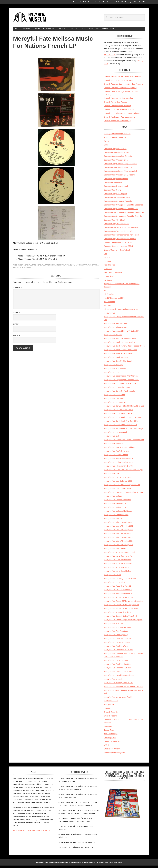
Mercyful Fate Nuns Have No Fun (118, 573)
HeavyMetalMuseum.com (30, 19)
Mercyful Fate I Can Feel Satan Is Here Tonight (123, 472)
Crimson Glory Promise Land (116, 189)
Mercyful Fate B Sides (113, 337)
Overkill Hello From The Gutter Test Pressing (122, 79)
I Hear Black (109, 279)
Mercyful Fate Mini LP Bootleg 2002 (119, 528)
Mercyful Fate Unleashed (114, 681)
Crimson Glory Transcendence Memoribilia (121, 237)
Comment (18, 290)
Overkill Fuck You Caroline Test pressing (120, 90)
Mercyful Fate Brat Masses (115, 371)
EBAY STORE (110, 57)
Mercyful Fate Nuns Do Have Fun (118, 562)
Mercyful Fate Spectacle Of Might (118, 630)
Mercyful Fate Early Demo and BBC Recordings (124, 431)
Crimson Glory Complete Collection (118, 158)
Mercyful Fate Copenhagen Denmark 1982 (121, 382)
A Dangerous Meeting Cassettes (117, 136)
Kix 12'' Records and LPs (114, 300)
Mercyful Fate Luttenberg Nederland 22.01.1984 (124, 495)
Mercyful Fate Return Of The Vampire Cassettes (124, 603)
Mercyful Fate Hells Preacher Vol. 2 (118, 465)
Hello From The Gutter (113, 275)
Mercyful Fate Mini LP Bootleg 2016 (119, 547)
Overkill (107, 711)
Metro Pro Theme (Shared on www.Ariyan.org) (65, 865)
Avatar (107, 144)
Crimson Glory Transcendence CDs (118, 234)
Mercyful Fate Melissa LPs (67, 267)
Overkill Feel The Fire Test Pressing (119, 83)
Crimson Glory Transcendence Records (120, 241)
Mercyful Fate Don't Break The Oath (119, 416)
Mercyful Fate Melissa (46, 267)
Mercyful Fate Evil (111, 438)
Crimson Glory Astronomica (115, 151)
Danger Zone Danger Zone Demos (118, 245)
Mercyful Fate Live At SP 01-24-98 (118, 480)
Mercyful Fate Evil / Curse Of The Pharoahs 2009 (124, 442)
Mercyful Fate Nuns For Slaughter (118, 566)
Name (16, 315)
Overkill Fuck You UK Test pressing (118, 101)
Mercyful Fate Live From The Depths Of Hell (122, 487)
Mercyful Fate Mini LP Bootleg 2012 (119, 536)
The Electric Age (111, 736)
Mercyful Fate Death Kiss (114, 401)
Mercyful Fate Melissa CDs (115, 506)
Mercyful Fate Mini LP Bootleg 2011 (119, 532)
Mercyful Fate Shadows (114, 626)
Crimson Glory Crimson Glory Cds (118, 170)
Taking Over (109, 732)
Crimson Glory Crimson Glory (116, 162)
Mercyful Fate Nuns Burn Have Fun (118, 558)
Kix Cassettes (110, 304)
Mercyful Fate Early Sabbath (116, 435)
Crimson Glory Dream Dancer (116, 181)
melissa (27, 270)
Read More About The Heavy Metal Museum (31, 833)
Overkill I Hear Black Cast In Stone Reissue (122, 116)
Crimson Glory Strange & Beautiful (118, 204)
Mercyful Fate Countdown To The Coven (120, 386)
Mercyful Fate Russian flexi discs (117, 615)
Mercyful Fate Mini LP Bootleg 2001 (119, 525)
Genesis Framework (89, 865)
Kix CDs (107, 308)
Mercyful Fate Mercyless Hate (116, 517)
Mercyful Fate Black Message (116, 360)
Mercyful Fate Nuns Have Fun (116, 570)
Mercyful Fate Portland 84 (115, 585)
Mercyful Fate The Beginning (116, 637)
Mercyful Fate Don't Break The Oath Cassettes (123, 420)
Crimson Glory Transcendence (116, 226)
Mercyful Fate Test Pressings (116, 633)
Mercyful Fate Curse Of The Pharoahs (120, 393)
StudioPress (103, 865)
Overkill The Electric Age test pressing (119, 119)
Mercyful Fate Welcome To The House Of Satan (124, 689)
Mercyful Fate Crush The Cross (117, 390)
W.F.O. (107, 747)
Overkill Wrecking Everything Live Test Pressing (123, 86)
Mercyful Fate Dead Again (115, 397)
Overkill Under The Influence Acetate (119, 112)
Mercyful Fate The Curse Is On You (118, 652)
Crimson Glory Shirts (112, 192)
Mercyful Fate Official (89, 267)
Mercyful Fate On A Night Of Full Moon (120, 581)
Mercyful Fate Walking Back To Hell (118, 685)
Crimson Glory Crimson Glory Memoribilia (121, 174)
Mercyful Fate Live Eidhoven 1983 (118, 483)
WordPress (113, 865)
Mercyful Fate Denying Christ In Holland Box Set (124, 408)
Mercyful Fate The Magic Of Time (118, 670)
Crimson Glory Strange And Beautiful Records (123, 219)
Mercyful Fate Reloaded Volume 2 (118, 596)
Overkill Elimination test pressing (117, 108)
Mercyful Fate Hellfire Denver (116, 457)
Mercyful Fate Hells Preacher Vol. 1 (118, 461)
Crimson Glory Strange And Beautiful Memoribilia (124, 215)
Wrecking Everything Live (114, 755)
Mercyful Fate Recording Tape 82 (118, 588)
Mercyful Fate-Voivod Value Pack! (118, 700)
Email (16, 326)
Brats (106, 147)
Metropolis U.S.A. (111, 703)
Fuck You (108, 271)
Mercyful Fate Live (112, 476)
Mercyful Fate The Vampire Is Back (118, 674)
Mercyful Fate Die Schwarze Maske (118, 412)
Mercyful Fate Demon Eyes (115, 405)
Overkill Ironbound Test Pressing (117, 123)
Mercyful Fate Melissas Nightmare (118, 513)
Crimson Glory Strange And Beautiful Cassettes (123, 207)
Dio (105, 256)
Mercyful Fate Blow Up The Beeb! (118, 363)
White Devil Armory (112, 751)
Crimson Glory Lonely (113, 185)
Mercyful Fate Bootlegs (113, 367)
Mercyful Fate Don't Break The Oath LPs (121, 427)
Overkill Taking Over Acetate (116, 104)
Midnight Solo (110, 707)
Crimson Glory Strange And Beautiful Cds (121, 211)
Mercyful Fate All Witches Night (117, 330)
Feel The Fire (109, 267)
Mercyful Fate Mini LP (113, 521)
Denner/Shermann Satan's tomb (117, 252)
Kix (105, 293)
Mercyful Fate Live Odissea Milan (118, 491)
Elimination (108, 260)
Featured (108, 264)
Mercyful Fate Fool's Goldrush (116, 453)
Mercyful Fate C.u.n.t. (113, 375)
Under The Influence (112, 744)
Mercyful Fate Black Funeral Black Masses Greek (124, 348)
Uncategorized (110, 740)
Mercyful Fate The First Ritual (116, 663)
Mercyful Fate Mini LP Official (116, 551)
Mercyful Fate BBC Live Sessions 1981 (120, 341)
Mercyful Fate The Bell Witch (116, 648)
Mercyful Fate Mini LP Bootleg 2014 (119, 543)
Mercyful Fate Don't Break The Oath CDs (121, 423)
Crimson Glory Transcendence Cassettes (121, 230)
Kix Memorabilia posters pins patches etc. (121, 312)
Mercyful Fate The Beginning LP (117, 645)
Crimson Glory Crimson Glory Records (120, 177)
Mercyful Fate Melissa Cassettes (117, 502)
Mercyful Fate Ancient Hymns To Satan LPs (122, 333)
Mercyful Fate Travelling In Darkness (119, 678)
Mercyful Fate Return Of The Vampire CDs (121, 607)
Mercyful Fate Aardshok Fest (116, 326)
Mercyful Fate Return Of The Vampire (119, 600)
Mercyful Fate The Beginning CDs (118, 641)
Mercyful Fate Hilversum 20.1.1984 (118, 468)
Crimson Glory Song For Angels (117, 200)
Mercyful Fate (30, 267)
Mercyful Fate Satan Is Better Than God (120, 618)
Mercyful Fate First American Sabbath (119, 450)
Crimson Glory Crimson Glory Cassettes (120, 166)
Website (17, 338)
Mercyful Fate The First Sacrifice (117, 666)
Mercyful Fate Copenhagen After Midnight (121, 378)
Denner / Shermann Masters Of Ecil (119, 249)
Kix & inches (109, 297)
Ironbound (108, 282)
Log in (120, 865)
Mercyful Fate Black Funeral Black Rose (120, 352)
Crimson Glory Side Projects (116, 196)
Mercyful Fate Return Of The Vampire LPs (121, 611)
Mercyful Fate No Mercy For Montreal (119, 555)
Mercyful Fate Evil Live (113, 446)
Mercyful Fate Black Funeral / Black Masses (122, 345)
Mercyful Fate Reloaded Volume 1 (118, 592)
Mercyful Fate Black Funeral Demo (118, 356)
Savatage (108, 729)
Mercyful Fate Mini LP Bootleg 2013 (119, 540)
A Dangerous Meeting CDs (115, 140)
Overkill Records (111, 714)
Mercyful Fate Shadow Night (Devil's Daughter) (123, 622)
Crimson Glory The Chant (114, 222)
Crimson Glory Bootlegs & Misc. (117, 155)
